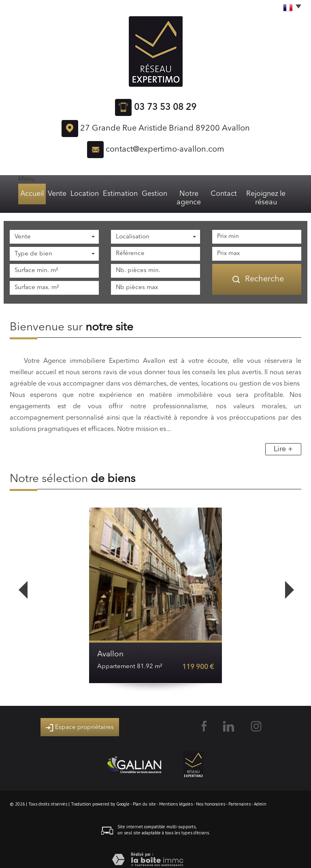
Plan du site (144, 795)
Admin (260, 795)
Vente (52, 194)
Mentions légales (176, 795)
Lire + (283, 441)
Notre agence (187, 194)
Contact (225, 194)
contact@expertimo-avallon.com (165, 150)
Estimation (115, 194)
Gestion (149, 194)
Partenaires (240, 795)
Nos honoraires (211, 795)
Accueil (25, 194)
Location (80, 194)
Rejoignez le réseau (271, 194)
